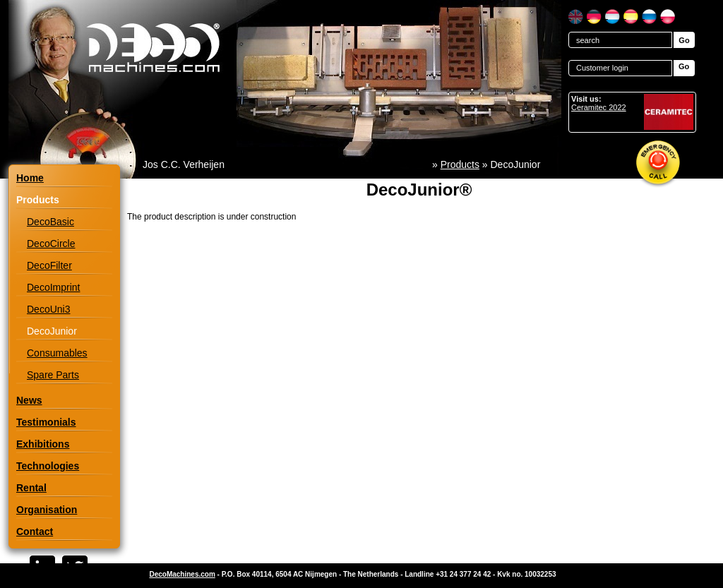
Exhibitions (43, 444)
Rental (31, 488)
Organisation (47, 510)
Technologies (48, 466)
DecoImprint (53, 287)
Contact (35, 532)
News (29, 400)
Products (460, 164)
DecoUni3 (48, 309)
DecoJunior (52, 331)
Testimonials (46, 422)
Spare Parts (53, 375)
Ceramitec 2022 (599, 107)
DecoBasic (50, 222)
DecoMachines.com (182, 574)
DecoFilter (49, 265)
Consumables (57, 353)
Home (30, 178)
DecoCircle (51, 244)
